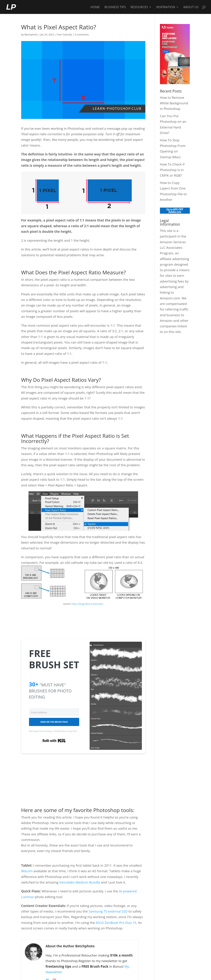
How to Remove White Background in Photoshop (174, 103)
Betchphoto (31, 35)
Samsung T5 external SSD (108, 911)
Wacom (27, 871)
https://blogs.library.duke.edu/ (87, 604)
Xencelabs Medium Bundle (80, 882)
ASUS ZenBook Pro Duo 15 (116, 923)
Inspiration (166, 7)
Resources (139, 7)
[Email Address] (54, 712)
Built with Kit (54, 741)
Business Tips (115, 7)
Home (95, 7)
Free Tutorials (64, 35)
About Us (191, 7)
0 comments (82, 35)
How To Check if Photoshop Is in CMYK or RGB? (172, 170)
